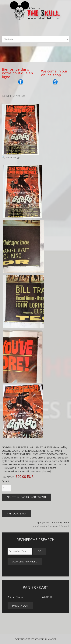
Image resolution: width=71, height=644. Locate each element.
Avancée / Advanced (25, 561)
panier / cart (20, 606)
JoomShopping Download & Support (51, 526)
